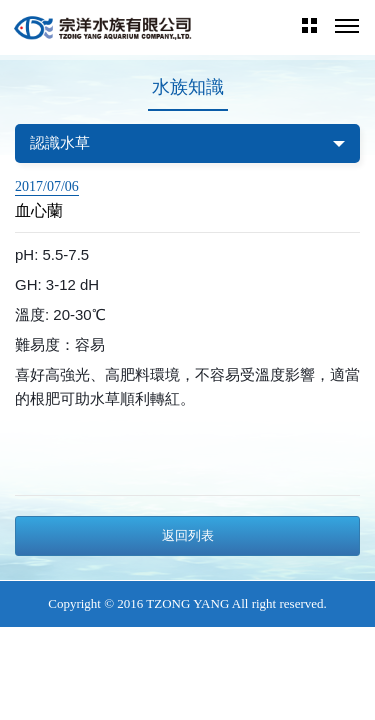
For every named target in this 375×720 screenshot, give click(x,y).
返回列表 (188, 535)
